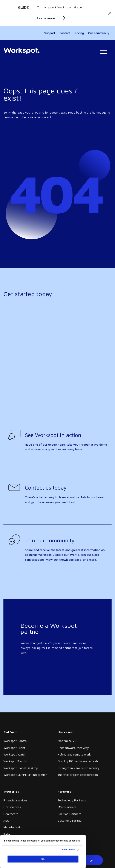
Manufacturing (13, 827)
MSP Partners (67, 807)
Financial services (15, 800)
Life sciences (12, 807)
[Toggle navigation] (104, 51)
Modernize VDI (67, 741)
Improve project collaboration (78, 775)
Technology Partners (72, 800)
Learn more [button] (51, 18)
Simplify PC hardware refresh (78, 761)
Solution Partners (69, 814)
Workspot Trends (15, 761)
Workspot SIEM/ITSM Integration (25, 775)
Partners (64, 791)
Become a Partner (70, 820)
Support (50, 33)
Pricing (79, 33)
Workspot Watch (15, 754)
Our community (99, 33)
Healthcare (11, 814)
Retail (7, 834)
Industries (11, 791)
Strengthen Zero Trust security (79, 768)
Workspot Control (15, 741)
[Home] (21, 51)
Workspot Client (14, 748)
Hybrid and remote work (74, 754)
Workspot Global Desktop (21, 768)
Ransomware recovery (73, 748)
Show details (68, 849)
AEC (6, 820)
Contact (65, 33)
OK (43, 859)
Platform (10, 732)
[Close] (110, 13)
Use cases (65, 732)
